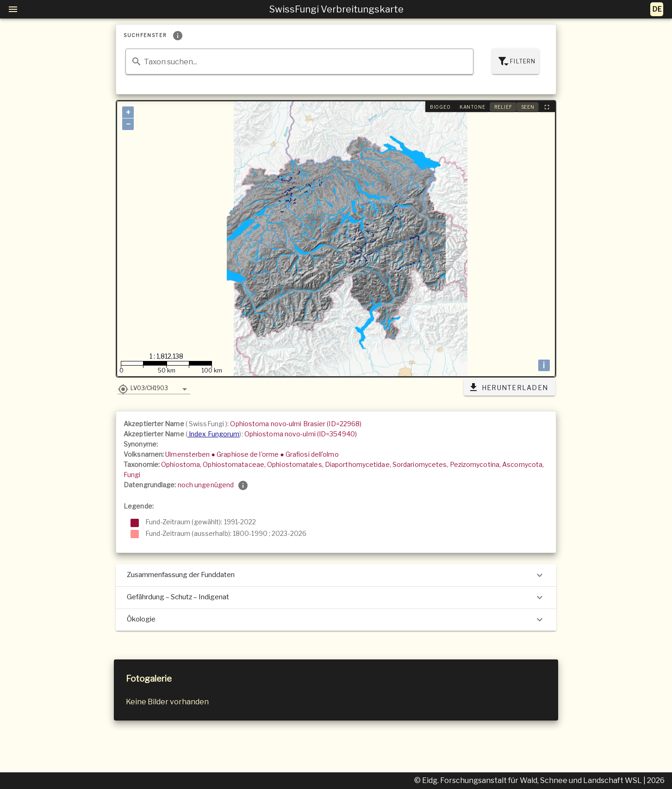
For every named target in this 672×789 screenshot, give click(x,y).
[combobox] (299, 62)
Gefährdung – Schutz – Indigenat (336, 597)
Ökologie (336, 620)
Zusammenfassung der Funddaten (336, 575)
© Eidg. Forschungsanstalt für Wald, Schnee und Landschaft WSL (529, 780)
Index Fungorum (214, 434)
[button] (154, 388)
